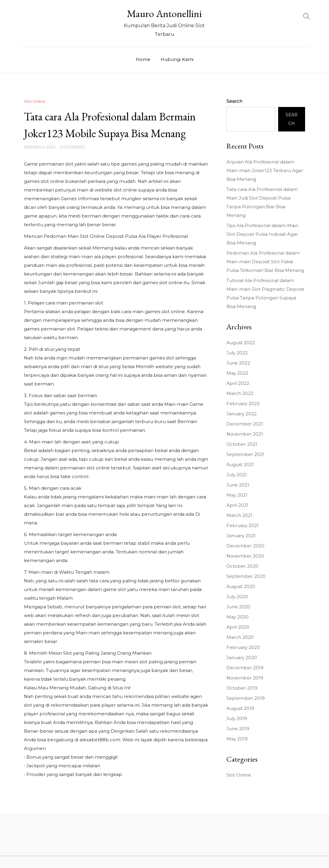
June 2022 (238, 363)
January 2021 (241, 536)
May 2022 (237, 373)
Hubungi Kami (177, 59)
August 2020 (241, 586)
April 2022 (238, 383)
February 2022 (243, 404)
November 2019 (245, 678)
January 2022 (242, 414)
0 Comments (72, 146)
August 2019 (240, 708)
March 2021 (239, 515)
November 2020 (245, 556)
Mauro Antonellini (164, 13)
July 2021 (237, 475)
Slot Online (35, 101)
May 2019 (237, 739)
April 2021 (237, 505)
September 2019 (246, 698)
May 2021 (237, 495)
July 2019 (237, 718)
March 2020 (240, 637)
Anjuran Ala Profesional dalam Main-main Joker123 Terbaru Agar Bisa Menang (265, 170)
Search (234, 101)
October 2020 (242, 566)
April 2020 (238, 627)
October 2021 (242, 444)
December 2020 (245, 546)
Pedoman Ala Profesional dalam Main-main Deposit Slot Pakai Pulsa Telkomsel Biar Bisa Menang (265, 262)
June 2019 (238, 729)
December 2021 (245, 424)
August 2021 (240, 464)
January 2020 (242, 657)
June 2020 (238, 607)
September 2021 (245, 454)
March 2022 (240, 393)
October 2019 (242, 688)
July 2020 (237, 597)
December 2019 (245, 668)
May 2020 (237, 617)
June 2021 (238, 485)
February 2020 (243, 647)
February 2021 (243, 525)
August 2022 (241, 343)
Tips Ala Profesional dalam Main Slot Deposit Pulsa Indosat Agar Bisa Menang (262, 234)
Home (143, 59)
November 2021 (245, 434)
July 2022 (237, 353)
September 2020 (246, 576)
